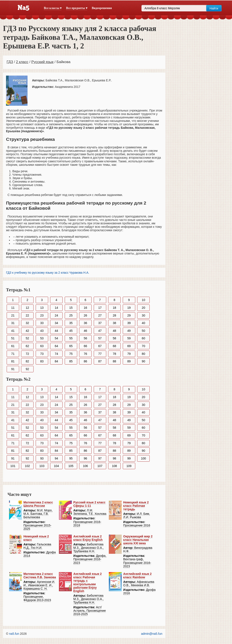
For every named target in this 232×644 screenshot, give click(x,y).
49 (129, 331)
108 (114, 466)
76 (85, 354)
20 (143, 308)
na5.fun (14, 634)
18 (114, 308)
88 (114, 361)
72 (27, 354)
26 (85, 315)
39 (129, 323)
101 (13, 466)
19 (129, 308)
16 (85, 308)
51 (13, 338)
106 (85, 466)
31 (13, 323)
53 (42, 338)
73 (42, 354)
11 (13, 308)
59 (129, 338)
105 (71, 466)
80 (143, 354)
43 (42, 331)
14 (56, 308)
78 (114, 354)
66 (85, 346)
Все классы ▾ (53, 8)
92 (27, 369)
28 (114, 315)
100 (143, 458)
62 (27, 346)
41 (13, 331)
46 (85, 331)
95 (71, 458)
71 (13, 354)
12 (27, 308)
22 (27, 315)
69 (129, 346)
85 (71, 361)
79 (129, 354)
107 (100, 466)
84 (56, 361)
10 (143, 300)
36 (85, 323)
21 (13, 315)
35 (71, 323)
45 (71, 331)
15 (71, 308)
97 (100, 458)
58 (114, 338)
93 (42, 458)
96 (85, 458)
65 (71, 346)
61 (13, 346)
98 (114, 458)
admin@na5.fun (152, 634)
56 (85, 338)
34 (56, 323)
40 (143, 323)
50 (143, 331)
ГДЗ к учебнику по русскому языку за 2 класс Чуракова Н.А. (48, 273)
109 (129, 466)
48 (114, 331)
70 (143, 346)
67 (100, 346)
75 (71, 354)
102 (27, 466)
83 (42, 361)
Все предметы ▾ (77, 8)
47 (100, 331)
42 (27, 331)
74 (56, 354)
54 (56, 338)
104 (56, 466)
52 (27, 338)
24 (56, 315)
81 (13, 361)
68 (114, 346)
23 (42, 315)
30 (143, 315)
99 (129, 458)
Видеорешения (102, 8)
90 (143, 361)
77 (100, 354)
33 (42, 323)
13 (42, 308)
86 (85, 361)
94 (56, 458)
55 (71, 338)
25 (71, 315)
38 (114, 323)
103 (42, 466)
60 (143, 338)
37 (100, 323)
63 (42, 346)
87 (100, 361)
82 (27, 361)
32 (27, 323)
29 (129, 315)
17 (100, 308)
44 (56, 331)
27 (100, 315)
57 (100, 338)
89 (129, 361)
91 (13, 369)
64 (56, 346)
